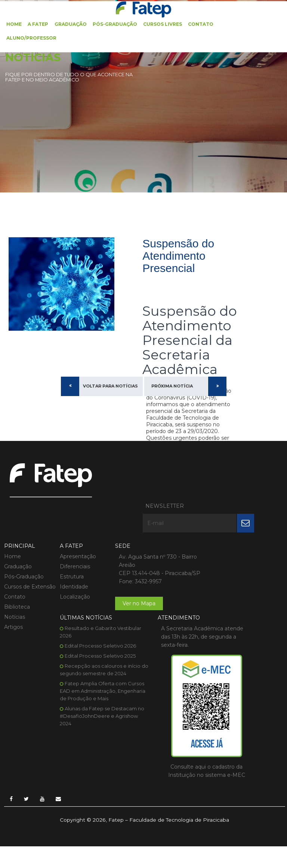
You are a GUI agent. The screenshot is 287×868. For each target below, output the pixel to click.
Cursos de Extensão (17, 559)
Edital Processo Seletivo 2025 (232, 553)
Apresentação (72, 525)
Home (14, 23)
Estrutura (66, 545)
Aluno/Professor (31, 37)
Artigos (13, 603)
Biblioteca (17, 583)
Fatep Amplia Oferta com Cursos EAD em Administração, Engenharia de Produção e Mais (230, 595)
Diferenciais (69, 535)
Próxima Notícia (172, 389)
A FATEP (38, 23)
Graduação (70, 23)
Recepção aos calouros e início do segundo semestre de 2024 (229, 570)
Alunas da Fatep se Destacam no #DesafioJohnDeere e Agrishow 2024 (230, 620)
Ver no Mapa (129, 580)
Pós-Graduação (115, 23)
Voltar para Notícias (110, 389)
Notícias (14, 593)
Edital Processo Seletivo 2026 (232, 543)
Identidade (68, 555)
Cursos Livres (162, 23)
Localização (69, 565)
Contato (200, 23)
